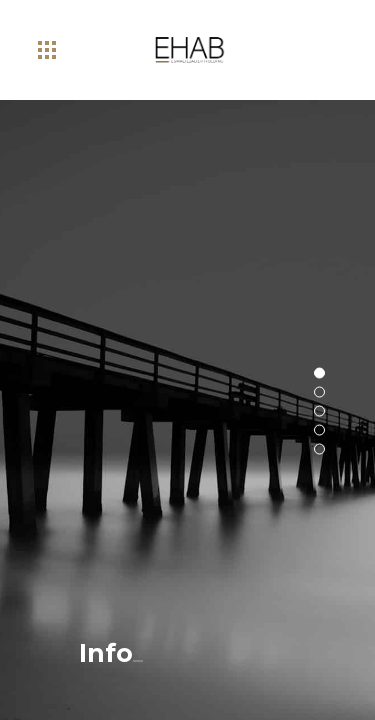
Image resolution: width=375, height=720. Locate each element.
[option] (187, 410)
